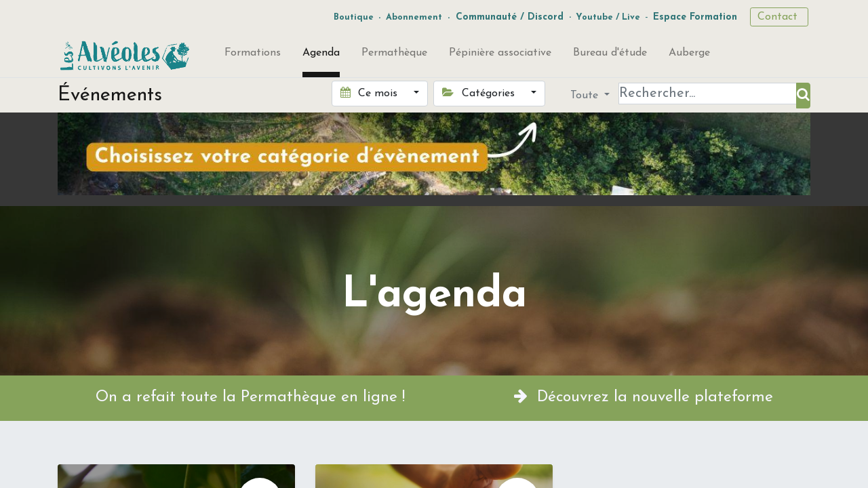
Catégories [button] (480, 93)
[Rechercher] (803, 96)
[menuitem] (253, 56)
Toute (586, 96)
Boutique (354, 17)
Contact (779, 17)
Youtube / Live (608, 17)
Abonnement (414, 17)
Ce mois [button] (371, 93)
